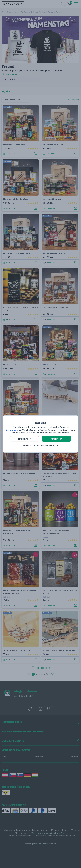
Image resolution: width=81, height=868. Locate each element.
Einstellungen (25, 439)
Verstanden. (56, 439)
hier (57, 445)
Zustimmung (12, 430)
